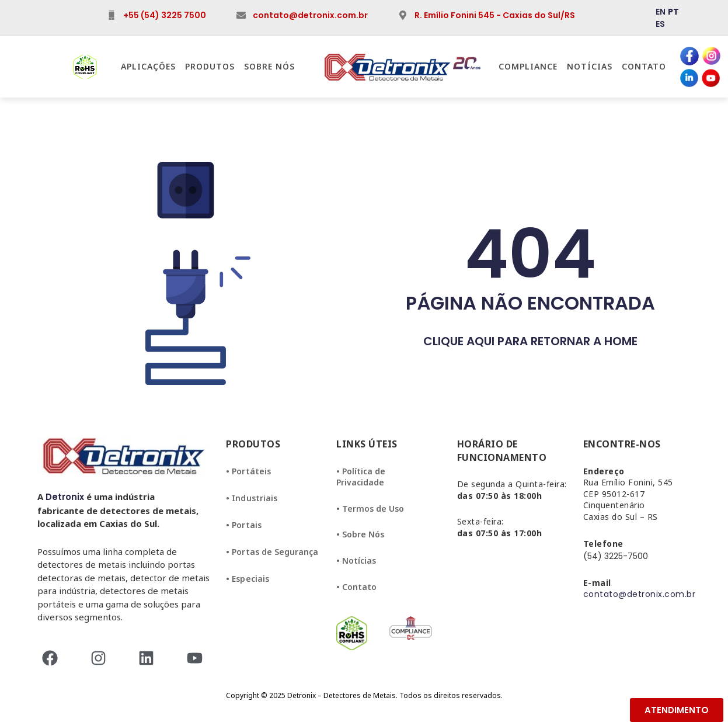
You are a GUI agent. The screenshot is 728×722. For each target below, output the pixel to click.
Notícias (590, 66)
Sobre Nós (269, 66)
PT (673, 12)
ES (660, 24)
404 (530, 254)
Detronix (65, 497)
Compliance (528, 66)
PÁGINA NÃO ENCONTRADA (530, 303)
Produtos (210, 66)
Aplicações (148, 66)
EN (661, 12)
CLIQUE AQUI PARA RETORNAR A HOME (530, 341)
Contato (644, 66)
